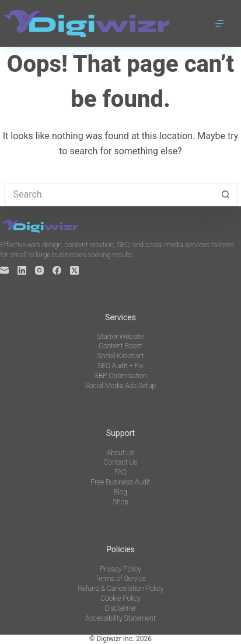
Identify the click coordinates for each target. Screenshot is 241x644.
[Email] (4, 270)
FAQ (120, 472)
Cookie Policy (120, 598)
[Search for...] (109, 195)
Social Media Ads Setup (120, 386)
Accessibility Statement (120, 618)
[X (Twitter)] (74, 270)
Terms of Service (120, 579)
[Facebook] (57, 270)
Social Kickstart (120, 356)
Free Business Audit (121, 482)
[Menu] (219, 23)
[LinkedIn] (22, 270)
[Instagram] (39, 270)
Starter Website (121, 337)
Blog (120, 492)
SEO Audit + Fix (120, 366)
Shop (120, 502)
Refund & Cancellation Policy (120, 588)
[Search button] (226, 195)
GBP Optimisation (120, 376)
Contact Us (121, 462)
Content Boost (120, 346)
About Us (121, 453)
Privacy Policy (120, 569)
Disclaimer (120, 608)
